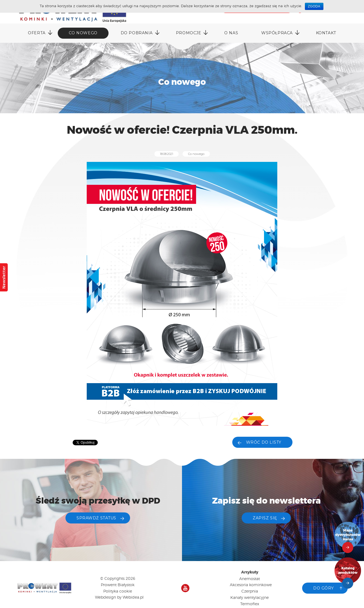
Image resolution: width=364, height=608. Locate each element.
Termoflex (250, 604)
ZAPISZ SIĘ (265, 518)
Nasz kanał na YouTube (185, 588)
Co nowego (83, 33)
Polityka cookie (118, 591)
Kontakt (326, 33)
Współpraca (277, 33)
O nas (231, 33)
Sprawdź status (96, 518)
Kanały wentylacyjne (250, 597)
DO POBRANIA (137, 33)
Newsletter (4, 277)
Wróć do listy (264, 442)
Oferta (37, 33)
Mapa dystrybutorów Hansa (348, 535)
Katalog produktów (348, 571)
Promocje (188, 33)
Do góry (324, 588)
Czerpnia (250, 591)
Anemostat (250, 579)
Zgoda (314, 6)
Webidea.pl (133, 597)
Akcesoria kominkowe (251, 585)
